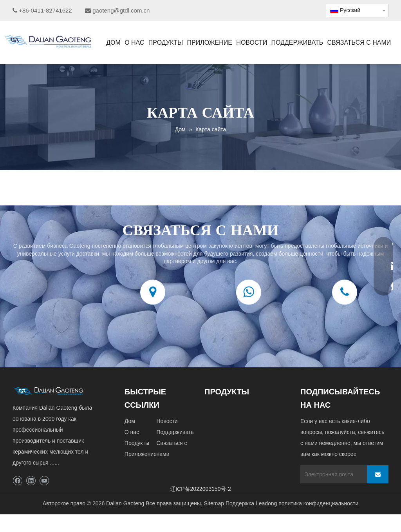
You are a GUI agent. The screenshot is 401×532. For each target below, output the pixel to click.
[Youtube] (44, 481)
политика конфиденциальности (318, 503)
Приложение (141, 454)
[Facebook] (17, 481)
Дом (130, 421)
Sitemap (214, 503)
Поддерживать (175, 432)
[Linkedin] (31, 481)
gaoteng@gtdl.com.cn (121, 10)
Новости (167, 421)
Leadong (266, 503)
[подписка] (378, 474)
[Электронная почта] (332, 474)
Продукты (137, 443)
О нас (132, 432)
